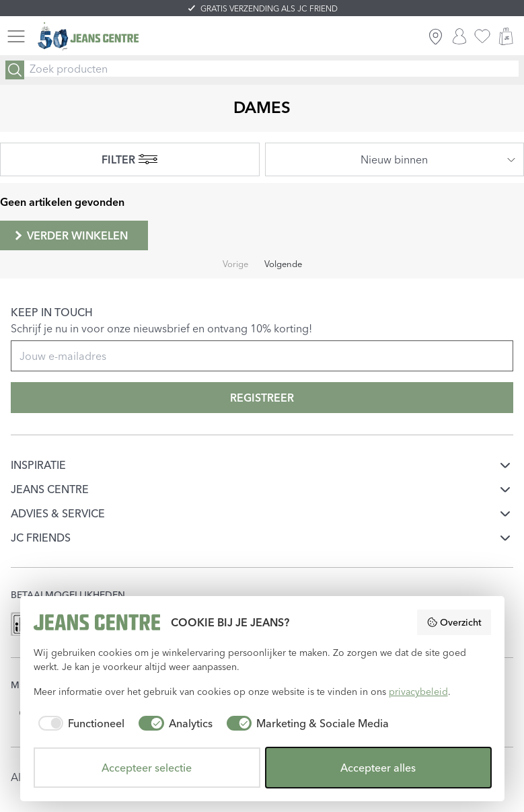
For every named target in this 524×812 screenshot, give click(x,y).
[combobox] (395, 159)
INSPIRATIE (38, 465)
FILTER (129, 159)
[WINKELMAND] (506, 36)
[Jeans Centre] (88, 37)
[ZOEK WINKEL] (436, 36)
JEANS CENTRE (50, 489)
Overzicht (454, 622)
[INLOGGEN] (459, 36)
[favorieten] (482, 36)
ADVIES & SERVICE (58, 513)
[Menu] (16, 36)
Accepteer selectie (147, 768)
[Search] (15, 70)
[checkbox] (79, 723)
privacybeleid (418, 692)
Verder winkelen (70, 235)
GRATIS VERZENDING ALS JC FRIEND (269, 8)
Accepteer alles (378, 768)
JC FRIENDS (41, 538)
